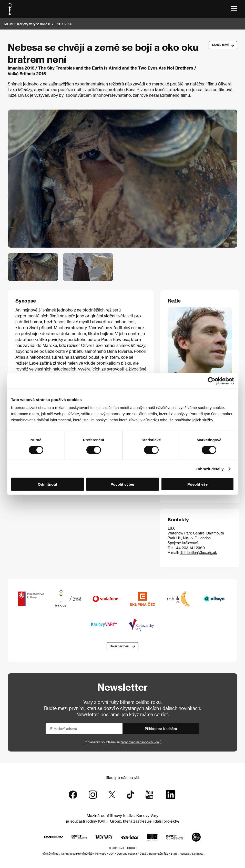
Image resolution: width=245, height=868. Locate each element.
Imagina (16, 68)
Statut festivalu (180, 854)
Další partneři (119, 646)
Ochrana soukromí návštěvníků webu (84, 854)
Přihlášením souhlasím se (122, 742)
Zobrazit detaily (210, 469)
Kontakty (198, 854)
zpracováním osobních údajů (141, 742)
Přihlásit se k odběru (161, 729)
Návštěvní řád (50, 854)
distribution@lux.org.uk (198, 553)
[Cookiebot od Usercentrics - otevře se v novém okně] (212, 381)
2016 (29, 68)
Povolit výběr (122, 484)
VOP (111, 854)
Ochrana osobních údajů (132, 854)
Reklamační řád (159, 854)
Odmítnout (48, 484)
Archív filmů (220, 45)
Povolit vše (197, 484)
